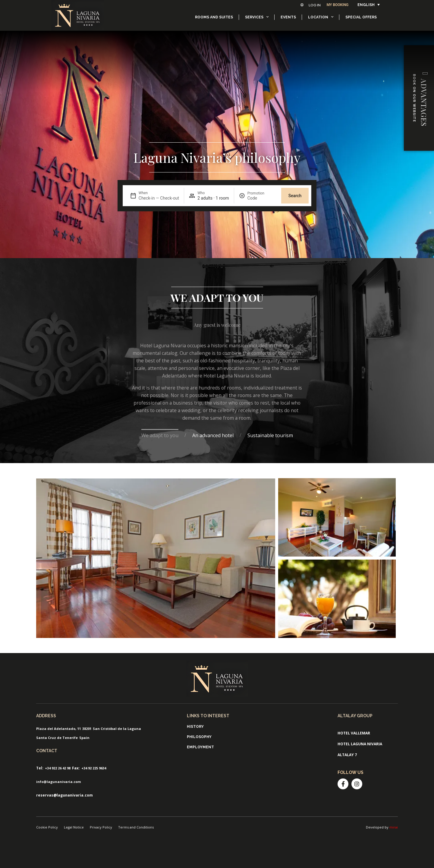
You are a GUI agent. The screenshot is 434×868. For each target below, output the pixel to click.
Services (257, 17)
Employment (200, 747)
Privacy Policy (101, 827)
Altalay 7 (347, 755)
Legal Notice (74, 827)
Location (321, 17)
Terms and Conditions (136, 827)
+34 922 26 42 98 (58, 768)
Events (288, 17)
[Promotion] (262, 198)
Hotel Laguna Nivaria (360, 744)
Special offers (361, 17)
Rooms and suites (214, 17)
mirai (394, 827)
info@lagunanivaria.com (58, 782)
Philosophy (199, 737)
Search (295, 196)
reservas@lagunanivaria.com (64, 795)
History (195, 727)
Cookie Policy (47, 827)
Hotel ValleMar (354, 733)
